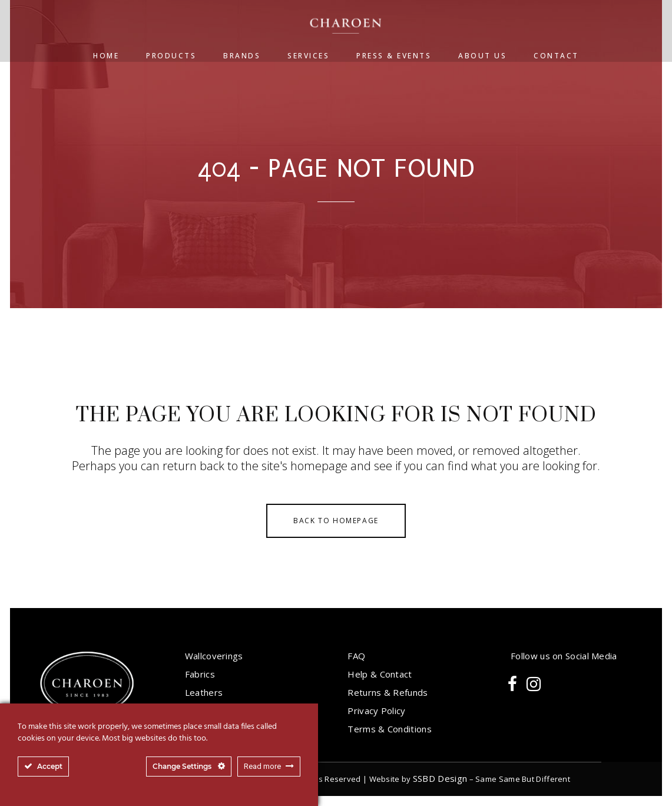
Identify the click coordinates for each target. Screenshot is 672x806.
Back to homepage (336, 521)
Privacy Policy (376, 711)
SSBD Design (440, 778)
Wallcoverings (214, 656)
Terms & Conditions (389, 729)
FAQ (356, 656)
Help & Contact (380, 674)
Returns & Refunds (388, 692)
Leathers (204, 692)
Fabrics (200, 674)
